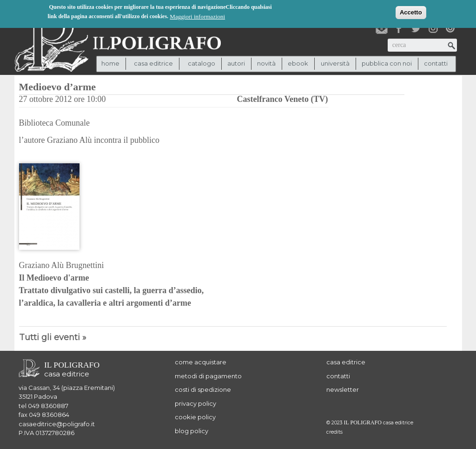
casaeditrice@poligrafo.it (57, 424)
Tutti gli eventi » (53, 337)
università (335, 63)
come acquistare (201, 362)
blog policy (192, 431)
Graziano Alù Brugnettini (62, 265)
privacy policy (195, 403)
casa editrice (346, 362)
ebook (298, 63)
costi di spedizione (203, 389)
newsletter (343, 389)
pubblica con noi (387, 63)
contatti (436, 63)
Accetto (411, 12)
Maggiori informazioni (197, 16)
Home (110, 63)
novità (266, 63)
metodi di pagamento (208, 376)
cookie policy (195, 417)
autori (236, 63)
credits (334, 432)
